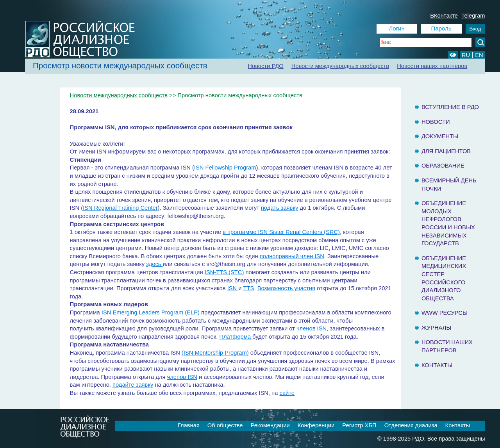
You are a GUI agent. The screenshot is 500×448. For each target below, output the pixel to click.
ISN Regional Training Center (120, 208)
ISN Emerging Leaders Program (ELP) (151, 312)
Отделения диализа (411, 425)
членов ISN (312, 328)
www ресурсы (445, 313)
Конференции (316, 425)
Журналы (437, 328)
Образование (443, 166)
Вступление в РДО (450, 107)
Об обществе (225, 425)
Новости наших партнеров (432, 66)
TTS (249, 288)
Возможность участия (286, 288)
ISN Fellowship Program (225, 168)
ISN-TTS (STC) (224, 272)
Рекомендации (270, 425)
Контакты (437, 365)
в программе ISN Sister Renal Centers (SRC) (281, 232)
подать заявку (279, 208)
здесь (154, 264)
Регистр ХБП (359, 425)
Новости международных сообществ (340, 66)
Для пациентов (446, 151)
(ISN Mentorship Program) (215, 353)
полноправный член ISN (292, 256)
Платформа (236, 337)
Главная (189, 425)
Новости (436, 122)
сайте (287, 393)
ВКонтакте (444, 16)
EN (479, 55)
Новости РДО (265, 66)
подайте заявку (133, 385)
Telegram (473, 16)
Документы (440, 136)
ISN (233, 288)
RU (466, 55)
